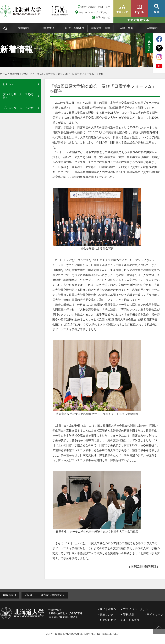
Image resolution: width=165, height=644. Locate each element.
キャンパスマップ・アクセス (94, 12)
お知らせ (27, 74)
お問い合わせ (103, 17)
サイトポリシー (109, 609)
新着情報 (15, 74)
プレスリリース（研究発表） (18, 96)
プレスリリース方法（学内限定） (45, 595)
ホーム (4, 74)
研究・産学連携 (75, 28)
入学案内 (152, 28)
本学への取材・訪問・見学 (96, 7)
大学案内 (23, 28)
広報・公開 (126, 28)
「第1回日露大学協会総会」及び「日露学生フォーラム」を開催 (69, 74)
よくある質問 (131, 620)
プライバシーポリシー (137, 609)
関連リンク (107, 615)
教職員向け (9, 595)
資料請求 (129, 615)
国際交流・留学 (101, 28)
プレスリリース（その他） (19, 108)
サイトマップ (155, 615)
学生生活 (49, 28)
